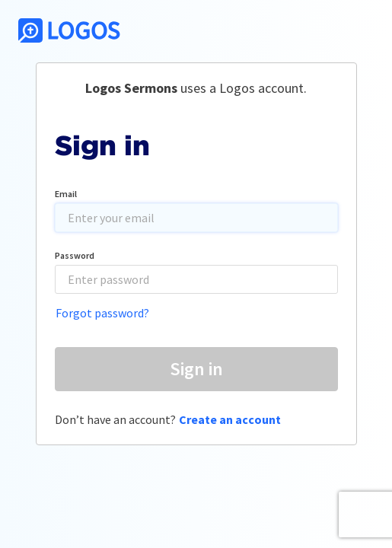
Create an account (230, 419)
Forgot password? (102, 313)
